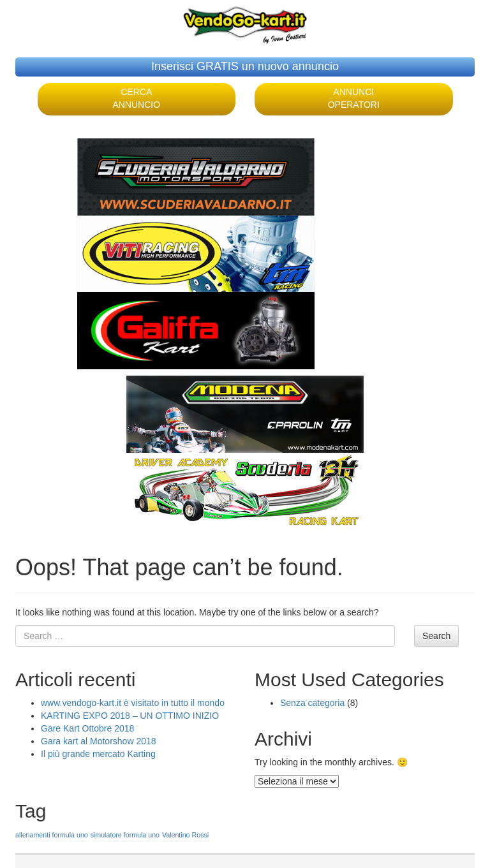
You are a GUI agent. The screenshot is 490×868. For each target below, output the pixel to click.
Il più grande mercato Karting (98, 754)
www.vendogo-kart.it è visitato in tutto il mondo (133, 703)
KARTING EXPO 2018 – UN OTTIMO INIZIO (130, 716)
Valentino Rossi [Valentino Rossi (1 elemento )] (185, 835)
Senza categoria (312, 703)
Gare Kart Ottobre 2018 (87, 728)
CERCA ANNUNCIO (136, 98)
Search (436, 636)
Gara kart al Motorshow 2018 (99, 741)
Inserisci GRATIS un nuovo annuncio (245, 66)
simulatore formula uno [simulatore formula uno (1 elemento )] (125, 835)
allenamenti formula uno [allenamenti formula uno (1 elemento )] (52, 835)
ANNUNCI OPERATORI (354, 98)
